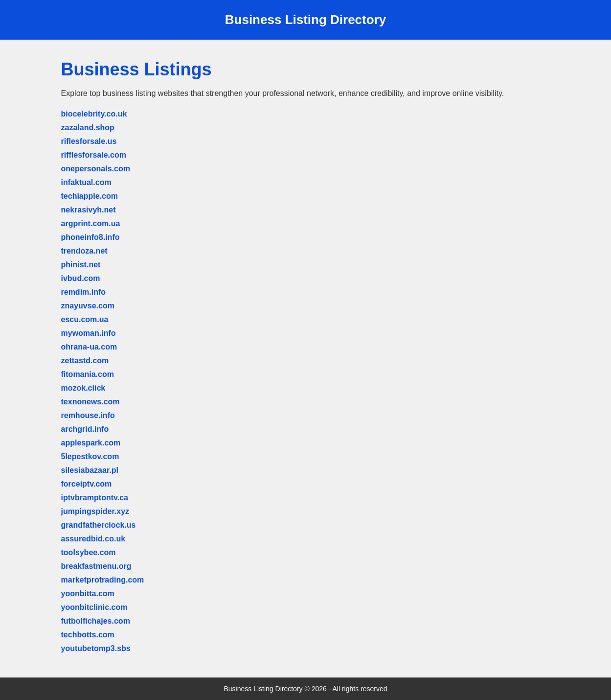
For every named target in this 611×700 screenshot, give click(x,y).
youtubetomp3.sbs (96, 648)
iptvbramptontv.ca (95, 498)
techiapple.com (90, 196)
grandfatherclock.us (99, 525)
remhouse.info (88, 415)
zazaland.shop (88, 128)
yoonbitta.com (88, 594)
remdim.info (84, 292)
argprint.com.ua (91, 223)
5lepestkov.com (90, 456)
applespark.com (91, 443)
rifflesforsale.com (94, 155)
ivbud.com (81, 278)
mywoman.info (89, 333)
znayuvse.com (88, 306)
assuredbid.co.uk (93, 539)
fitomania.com (88, 374)
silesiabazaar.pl (90, 470)
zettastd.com (85, 361)
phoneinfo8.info (91, 237)
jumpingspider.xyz (95, 511)
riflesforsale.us (89, 141)
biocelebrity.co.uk (94, 114)
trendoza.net (84, 251)
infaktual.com (86, 182)
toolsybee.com (89, 552)
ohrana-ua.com (89, 347)
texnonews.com (91, 402)
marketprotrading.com (103, 580)
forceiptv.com (87, 484)
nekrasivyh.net (89, 210)
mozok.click (83, 388)
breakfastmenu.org (96, 566)
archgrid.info (85, 429)
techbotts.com (88, 635)
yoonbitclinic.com (94, 607)
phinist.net (81, 265)
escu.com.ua (85, 319)
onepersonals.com (96, 169)
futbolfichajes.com (96, 621)
